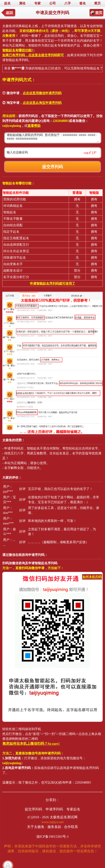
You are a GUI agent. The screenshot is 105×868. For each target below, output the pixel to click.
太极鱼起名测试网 (64, 817)
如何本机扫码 (92, 577)
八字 (68, 3)
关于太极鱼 (36, 827)
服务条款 (54, 827)
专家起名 (73, 809)
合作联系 (71, 827)
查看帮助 (34, 126)
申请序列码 (54, 809)
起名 (7, 3)
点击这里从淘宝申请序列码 (42, 103)
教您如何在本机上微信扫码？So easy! (31, 744)
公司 (52, 3)
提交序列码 (33, 809)
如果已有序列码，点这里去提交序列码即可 (33, 55)
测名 (22, 3)
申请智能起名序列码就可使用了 (52, 284)
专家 (37, 3)
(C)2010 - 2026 (38, 817)
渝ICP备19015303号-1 (53, 837)
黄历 (97, 3)
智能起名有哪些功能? (18, 50)
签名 (83, 3)
